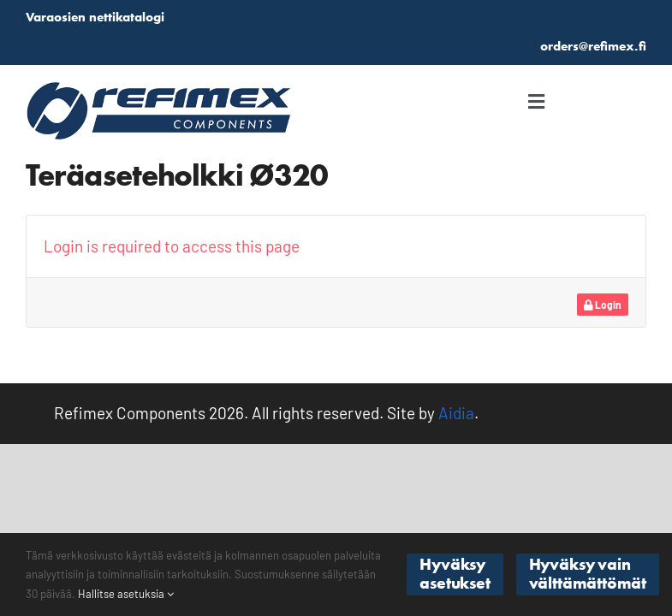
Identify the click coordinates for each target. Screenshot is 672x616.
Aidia (456, 413)
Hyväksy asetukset (455, 574)
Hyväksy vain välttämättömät (588, 574)
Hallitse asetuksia (126, 594)
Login (603, 305)
